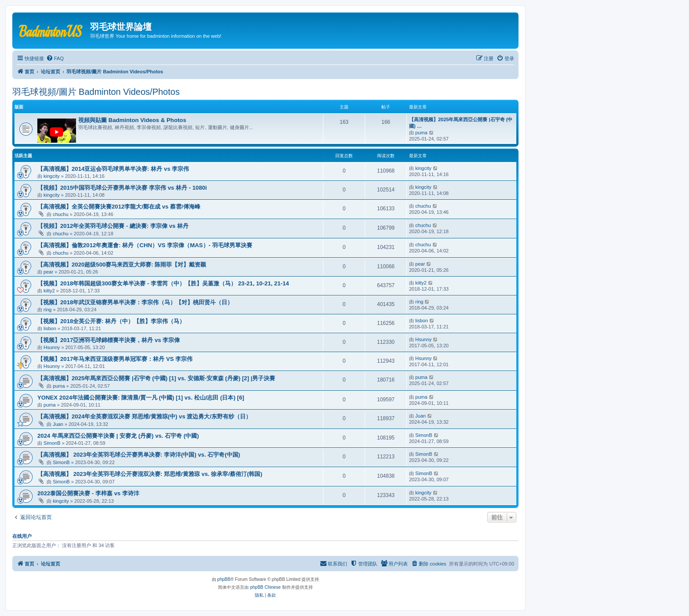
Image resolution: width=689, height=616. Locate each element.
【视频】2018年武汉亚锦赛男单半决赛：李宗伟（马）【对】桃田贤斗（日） (135, 302)
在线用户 (22, 536)
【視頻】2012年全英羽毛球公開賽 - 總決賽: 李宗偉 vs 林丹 (113, 226)
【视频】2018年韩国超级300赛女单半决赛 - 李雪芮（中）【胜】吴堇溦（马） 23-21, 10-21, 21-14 (163, 283)
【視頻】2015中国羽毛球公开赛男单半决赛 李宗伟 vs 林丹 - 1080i (122, 188)
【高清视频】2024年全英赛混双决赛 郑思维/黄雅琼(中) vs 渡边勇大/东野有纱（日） (144, 416)
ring (47, 310)
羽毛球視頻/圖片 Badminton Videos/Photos (96, 92)
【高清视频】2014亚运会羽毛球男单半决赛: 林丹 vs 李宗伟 (113, 169)
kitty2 (49, 291)
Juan (58, 424)
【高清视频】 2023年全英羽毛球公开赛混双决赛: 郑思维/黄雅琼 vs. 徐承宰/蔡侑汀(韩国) (150, 474)
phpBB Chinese (265, 587)
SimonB (52, 443)
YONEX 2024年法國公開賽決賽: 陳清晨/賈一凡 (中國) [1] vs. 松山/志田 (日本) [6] (141, 398)
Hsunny (52, 347)
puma (421, 133)
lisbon (50, 328)
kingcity (52, 176)
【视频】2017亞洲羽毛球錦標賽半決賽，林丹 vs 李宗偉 (109, 340)
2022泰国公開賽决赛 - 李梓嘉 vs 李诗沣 (88, 493)
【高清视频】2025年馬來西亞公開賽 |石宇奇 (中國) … (461, 123)
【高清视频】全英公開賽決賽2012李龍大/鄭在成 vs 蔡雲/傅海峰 (119, 207)
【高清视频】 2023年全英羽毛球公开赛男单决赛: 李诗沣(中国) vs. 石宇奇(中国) (139, 455)
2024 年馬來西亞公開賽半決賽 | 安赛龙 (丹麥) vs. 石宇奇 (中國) (118, 436)
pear (48, 272)
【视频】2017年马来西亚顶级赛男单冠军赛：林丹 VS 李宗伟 (115, 359)
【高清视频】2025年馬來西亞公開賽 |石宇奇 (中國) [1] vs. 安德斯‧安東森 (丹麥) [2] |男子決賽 (156, 378)
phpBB (224, 579)
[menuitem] (55, 58)
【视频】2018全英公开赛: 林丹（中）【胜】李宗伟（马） (111, 321)
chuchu (60, 214)
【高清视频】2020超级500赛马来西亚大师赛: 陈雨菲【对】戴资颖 (122, 265)
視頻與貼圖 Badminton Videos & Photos (132, 120)
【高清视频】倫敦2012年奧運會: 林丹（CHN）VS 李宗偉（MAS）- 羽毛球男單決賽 (145, 245)
